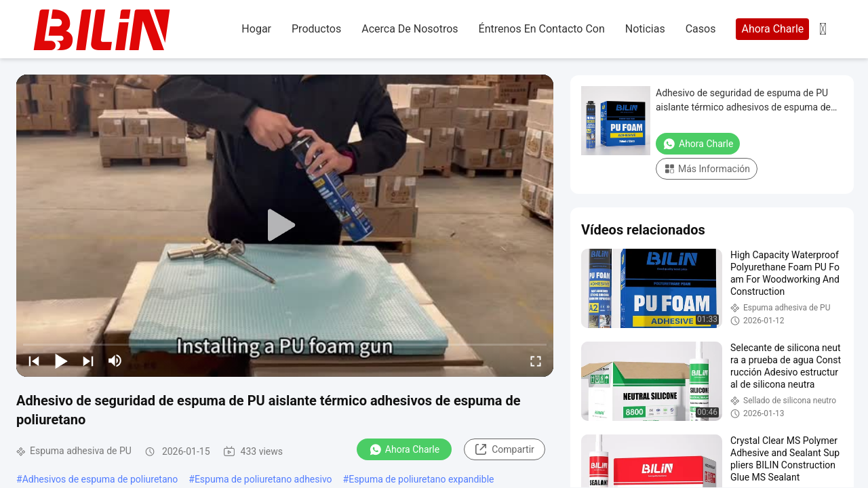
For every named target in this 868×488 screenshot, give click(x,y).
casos (701, 29)
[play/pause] (61, 361)
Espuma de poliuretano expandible (421, 479)
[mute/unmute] (115, 361)
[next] (88, 361)
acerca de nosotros (410, 29)
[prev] (34, 361)
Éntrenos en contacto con (542, 29)
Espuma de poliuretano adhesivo (263, 479)
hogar (256, 29)
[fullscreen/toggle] (536, 361)
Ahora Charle (772, 29)
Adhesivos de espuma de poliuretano (100, 479)
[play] (285, 226)
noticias (645, 29)
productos (316, 29)
